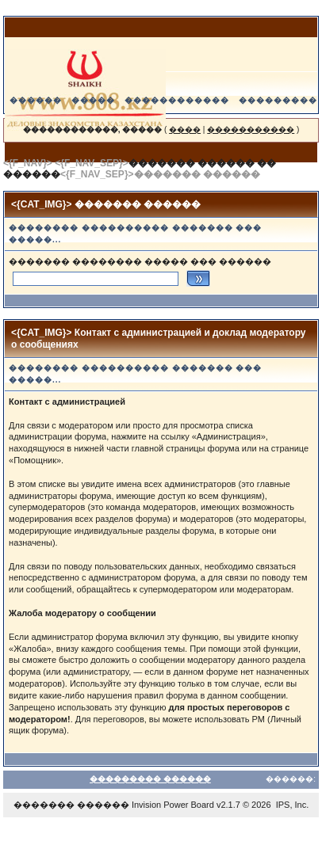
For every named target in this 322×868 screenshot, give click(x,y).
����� (93, 100)
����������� (251, 129)
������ (36, 100)
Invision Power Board (173, 805)
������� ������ (71, 805)
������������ (177, 100)
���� (185, 129)
